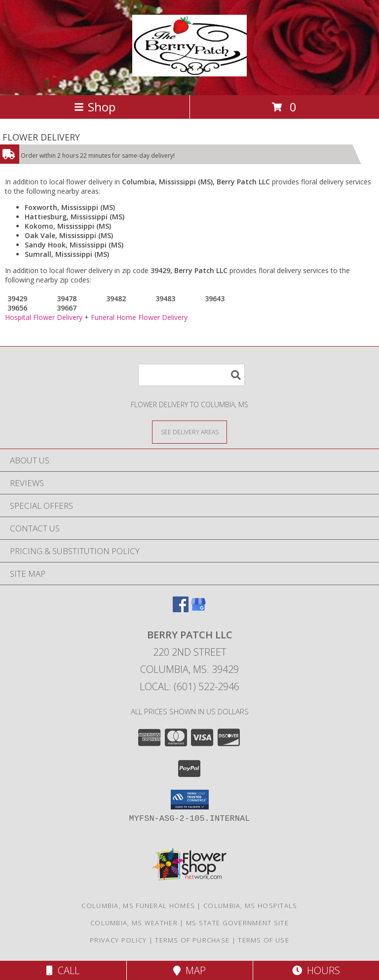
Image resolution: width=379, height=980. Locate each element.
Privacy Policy (118, 940)
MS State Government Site (237, 923)
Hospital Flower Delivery (44, 317)
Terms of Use (264, 940)
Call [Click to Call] (63, 970)
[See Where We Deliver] (189, 432)
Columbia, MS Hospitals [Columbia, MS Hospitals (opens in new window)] (250, 906)
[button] (190, 800)
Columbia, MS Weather (134, 923)
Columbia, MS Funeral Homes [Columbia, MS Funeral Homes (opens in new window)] (138, 906)
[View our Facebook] (181, 609)
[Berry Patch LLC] (189, 71)
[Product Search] (191, 375)
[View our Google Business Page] (198, 609)
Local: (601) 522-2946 (189, 686)
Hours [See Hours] (316, 970)
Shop (95, 107)
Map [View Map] (189, 970)
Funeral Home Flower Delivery (139, 317)
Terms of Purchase (192, 940)
